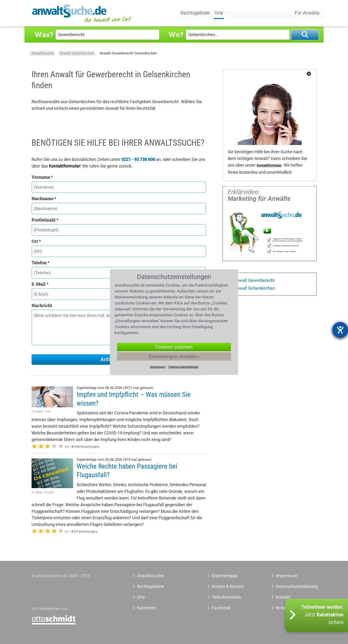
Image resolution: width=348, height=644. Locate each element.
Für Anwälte (307, 14)
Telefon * (40, 263)
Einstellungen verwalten (174, 356)
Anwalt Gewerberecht (254, 280)
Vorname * (42, 177)
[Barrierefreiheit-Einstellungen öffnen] (340, 330)
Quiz (284, 14)
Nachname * (44, 198)
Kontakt (283, 597)
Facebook (221, 608)
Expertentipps (243, 14)
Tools (268, 14)
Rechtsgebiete (196, 14)
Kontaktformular (269, 166)
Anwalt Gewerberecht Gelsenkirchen (128, 53)
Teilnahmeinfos (226, 597)
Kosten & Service (228, 586)
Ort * (36, 241)
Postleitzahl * (45, 220)
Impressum (287, 576)
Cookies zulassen (174, 347)
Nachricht (42, 305)
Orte (219, 14)
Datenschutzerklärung (291, 586)
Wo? (176, 34)
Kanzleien (146, 608)
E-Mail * (40, 284)
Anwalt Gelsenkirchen (77, 53)
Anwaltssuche (43, 53)
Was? (44, 34)
